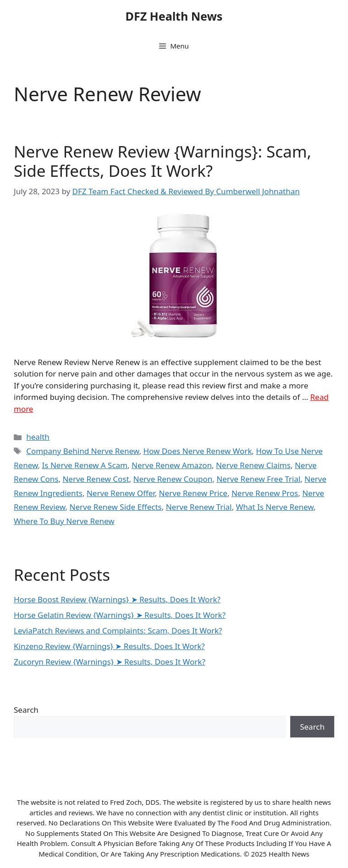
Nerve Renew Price (193, 493)
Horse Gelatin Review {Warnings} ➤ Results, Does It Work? (120, 615)
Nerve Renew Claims (253, 465)
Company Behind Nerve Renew (83, 451)
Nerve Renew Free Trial (258, 479)
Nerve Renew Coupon (173, 479)
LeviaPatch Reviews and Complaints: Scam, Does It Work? (118, 631)
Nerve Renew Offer (121, 493)
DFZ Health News (174, 16)
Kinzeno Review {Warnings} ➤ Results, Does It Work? (109, 646)
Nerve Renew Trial (199, 507)
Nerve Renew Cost (96, 479)
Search (26, 710)
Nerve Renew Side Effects (115, 507)
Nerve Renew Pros (265, 493)
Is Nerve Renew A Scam (85, 465)
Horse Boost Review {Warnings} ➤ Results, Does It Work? (117, 599)
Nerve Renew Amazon (172, 465)
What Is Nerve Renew (275, 507)
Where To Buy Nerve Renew (64, 521)
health (38, 437)
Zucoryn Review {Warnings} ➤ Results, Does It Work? (110, 662)
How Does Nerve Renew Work (197, 451)
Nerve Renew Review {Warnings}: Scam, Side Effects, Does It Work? (163, 161)
